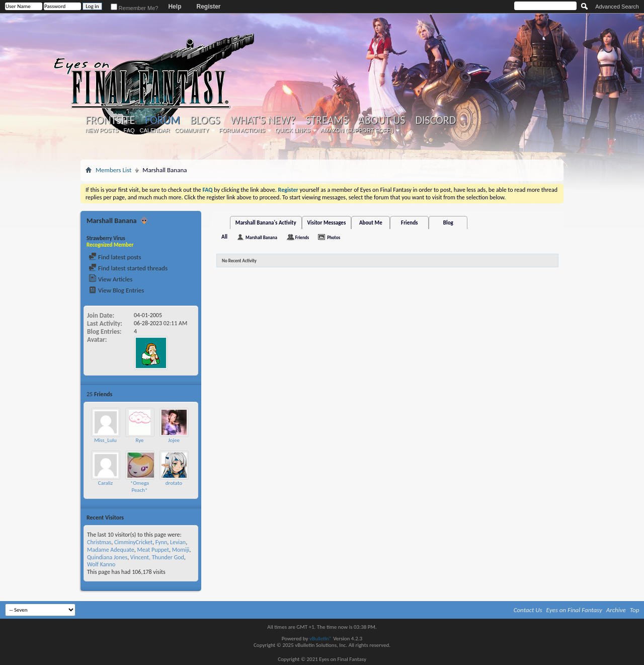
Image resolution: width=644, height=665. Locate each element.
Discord (435, 120)
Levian (178, 542)
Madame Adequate (111, 550)
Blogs (205, 120)
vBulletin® (321, 639)
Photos (334, 237)
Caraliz (105, 483)
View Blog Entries (116, 290)
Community (192, 130)
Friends (409, 223)
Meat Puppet (153, 550)
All (224, 237)
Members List (113, 170)
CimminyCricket (133, 542)
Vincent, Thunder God (157, 557)
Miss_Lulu (105, 440)
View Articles (110, 279)
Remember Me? (135, 8)
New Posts (102, 130)
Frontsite (110, 120)
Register (208, 7)
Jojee (174, 440)
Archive (616, 610)
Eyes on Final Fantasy (574, 610)
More (189, 394)
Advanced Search (617, 7)
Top (635, 610)
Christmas (99, 542)
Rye (139, 440)
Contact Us (528, 610)
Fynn (162, 542)
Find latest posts (115, 257)
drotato (174, 483)
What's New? (263, 120)
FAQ (129, 130)
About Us (382, 120)
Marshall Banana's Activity (266, 223)
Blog (448, 223)
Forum (162, 120)
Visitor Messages (327, 223)
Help (175, 7)
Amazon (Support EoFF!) (357, 130)
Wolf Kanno (101, 564)
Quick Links (293, 130)
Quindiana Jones (107, 557)
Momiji (181, 550)
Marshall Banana (261, 237)
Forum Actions (242, 130)
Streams (327, 120)
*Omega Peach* (140, 487)
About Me (371, 223)
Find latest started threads (128, 268)
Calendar (155, 130)
